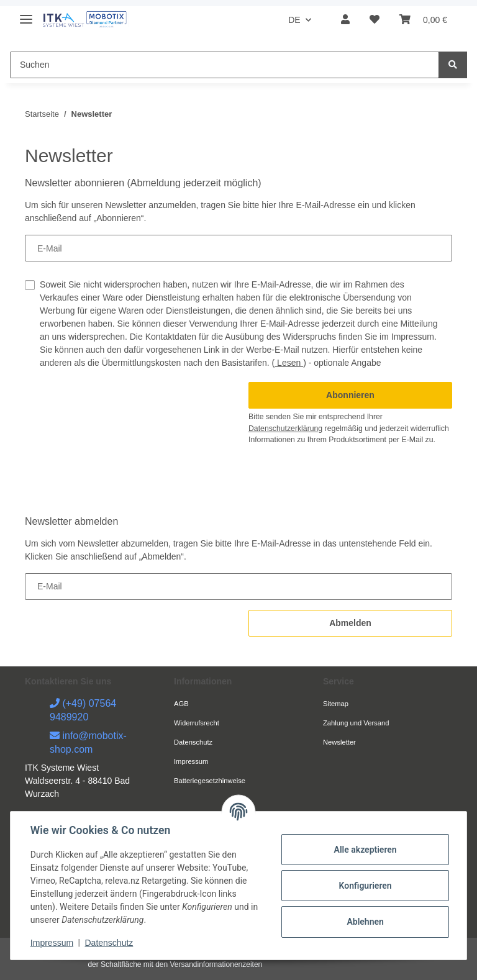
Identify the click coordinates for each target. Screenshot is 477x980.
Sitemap (336, 704)
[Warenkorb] (423, 20)
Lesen (289, 363)
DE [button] (294, 20)
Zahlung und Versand (356, 723)
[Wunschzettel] (375, 20)
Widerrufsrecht (197, 723)
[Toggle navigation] (26, 14)
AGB (181, 704)
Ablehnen (365, 922)
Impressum (191, 761)
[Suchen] (225, 65)
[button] (345, 20)
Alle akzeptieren (365, 850)
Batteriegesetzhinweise (210, 781)
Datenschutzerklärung (285, 429)
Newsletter (339, 742)
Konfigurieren (365, 886)
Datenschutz (193, 742)
